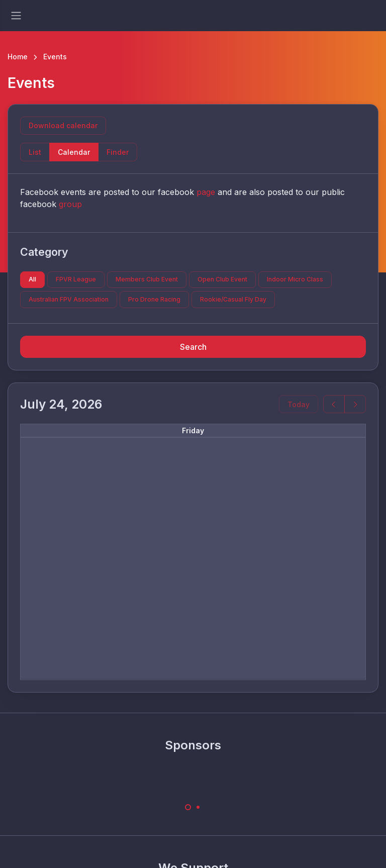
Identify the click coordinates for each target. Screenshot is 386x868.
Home (18, 57)
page (206, 192)
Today (299, 404)
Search (193, 347)
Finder (118, 152)
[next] (355, 404)
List (35, 152)
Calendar (74, 152)
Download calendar (63, 125)
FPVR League (76, 279)
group (70, 204)
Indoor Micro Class (295, 279)
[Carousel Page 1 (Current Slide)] (188, 807)
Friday (193, 430)
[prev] (334, 404)
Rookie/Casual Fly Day (233, 299)
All (32, 279)
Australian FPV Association (69, 299)
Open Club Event (222, 279)
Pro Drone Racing (154, 299)
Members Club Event (147, 279)
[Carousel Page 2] (198, 807)
